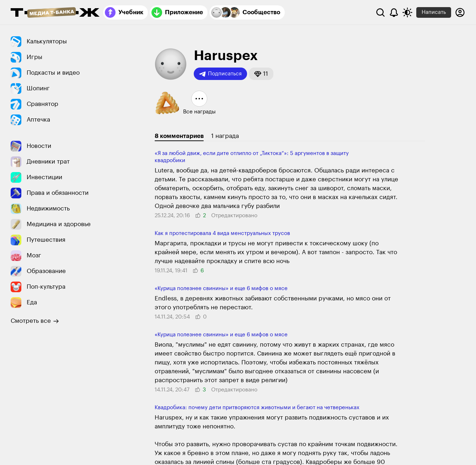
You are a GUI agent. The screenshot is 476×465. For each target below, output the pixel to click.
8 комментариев (179, 136)
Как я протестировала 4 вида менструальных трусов (222, 233)
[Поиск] (380, 12)
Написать (434, 12)
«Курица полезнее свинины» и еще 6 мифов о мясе (221, 288)
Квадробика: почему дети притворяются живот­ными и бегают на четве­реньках (257, 408)
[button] (261, 74)
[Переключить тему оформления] (407, 12)
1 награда (225, 136)
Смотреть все (35, 321)
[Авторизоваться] (460, 12)
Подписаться (220, 74)
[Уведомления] (394, 12)
